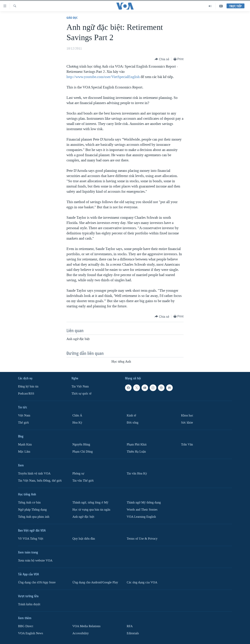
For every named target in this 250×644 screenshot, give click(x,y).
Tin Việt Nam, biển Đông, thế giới (40, 481)
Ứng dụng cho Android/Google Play (95, 582)
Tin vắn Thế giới (83, 481)
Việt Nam (24, 415)
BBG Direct (26, 626)
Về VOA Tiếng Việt (31, 539)
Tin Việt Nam (80, 386)
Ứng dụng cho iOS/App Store (37, 582)
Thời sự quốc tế (82, 394)
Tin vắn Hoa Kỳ (137, 473)
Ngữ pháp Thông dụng (32, 510)
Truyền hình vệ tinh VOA (34, 473)
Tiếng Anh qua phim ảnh (34, 517)
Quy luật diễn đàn (84, 539)
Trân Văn (187, 444)
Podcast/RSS (26, 394)
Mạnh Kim (25, 444)
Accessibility (81, 633)
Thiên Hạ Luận (136, 452)
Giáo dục (72, 18)
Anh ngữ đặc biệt (83, 517)
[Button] (162, 59)
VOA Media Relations (86, 626)
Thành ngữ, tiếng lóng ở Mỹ (90, 503)
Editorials (133, 633)
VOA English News (31, 633)
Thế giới (23, 423)
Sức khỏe (187, 423)
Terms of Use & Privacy (142, 539)
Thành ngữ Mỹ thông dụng (144, 503)
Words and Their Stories (142, 510)
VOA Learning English (141, 517)
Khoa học (187, 415)
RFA (130, 626)
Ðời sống (133, 423)
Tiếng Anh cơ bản (29, 503)
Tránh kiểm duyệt (29, 604)
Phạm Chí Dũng (83, 452)
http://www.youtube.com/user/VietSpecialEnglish (103, 77)
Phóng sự (78, 473)
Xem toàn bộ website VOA (35, 561)
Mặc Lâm (24, 452)
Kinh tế (131, 415)
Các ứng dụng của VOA (142, 582)
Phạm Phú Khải (137, 444)
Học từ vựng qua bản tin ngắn (91, 510)
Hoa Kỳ (77, 423)
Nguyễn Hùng (81, 444)
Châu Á (77, 415)
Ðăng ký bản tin (28, 386)
